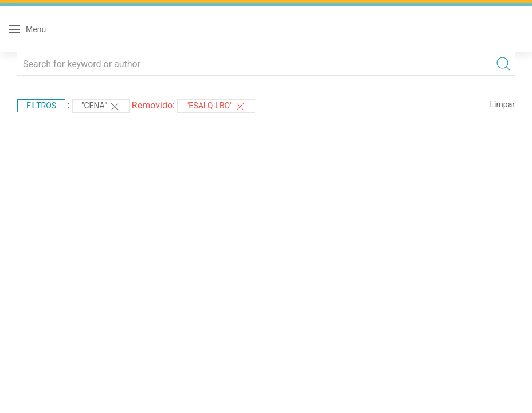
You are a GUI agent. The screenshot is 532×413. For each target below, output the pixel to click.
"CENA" (101, 107)
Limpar (502, 104)
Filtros (41, 106)
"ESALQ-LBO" (216, 107)
